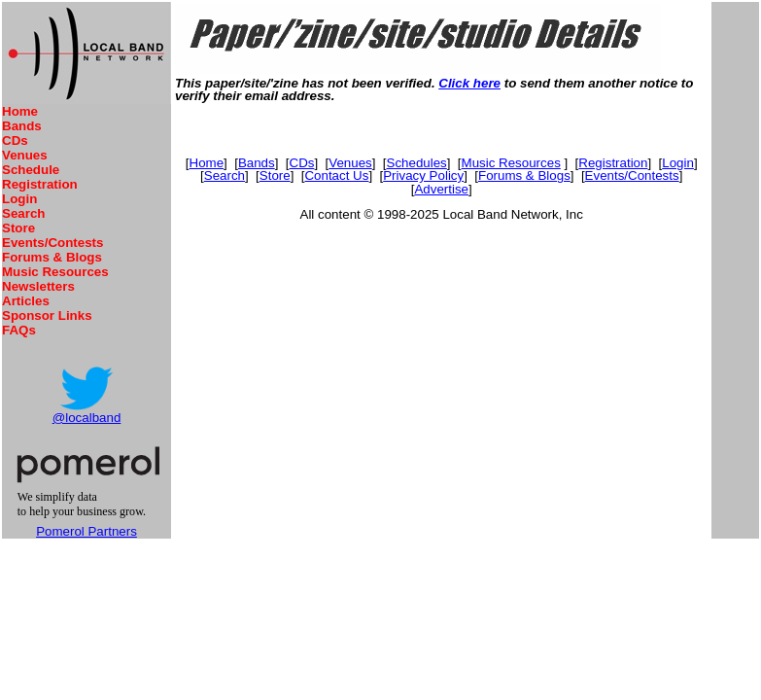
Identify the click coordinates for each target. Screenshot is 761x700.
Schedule (31, 170)
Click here (469, 83)
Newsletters (38, 286)
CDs (15, 140)
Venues (25, 155)
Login (19, 199)
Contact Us (336, 175)
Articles (26, 301)
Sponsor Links (47, 315)
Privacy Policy (423, 175)
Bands (22, 126)
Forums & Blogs (52, 257)
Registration (40, 184)
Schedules (417, 163)
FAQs (19, 330)
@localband (87, 418)
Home (20, 111)
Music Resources (55, 272)
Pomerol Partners (86, 531)
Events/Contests (52, 243)
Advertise (441, 189)
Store (18, 228)
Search (23, 213)
